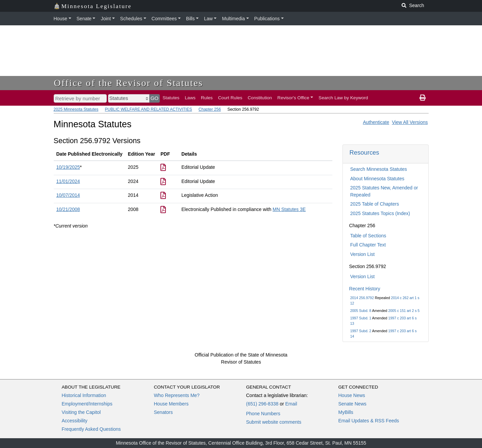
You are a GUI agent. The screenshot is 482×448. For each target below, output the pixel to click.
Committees (164, 19)
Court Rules (230, 98)
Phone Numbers (263, 414)
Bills (191, 19)
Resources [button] (364, 152)
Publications (267, 19)
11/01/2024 (68, 181)
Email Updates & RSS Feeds (369, 421)
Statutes (171, 98)
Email (291, 404)
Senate (84, 19)
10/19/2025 (68, 167)
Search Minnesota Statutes (379, 169)
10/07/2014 (68, 195)
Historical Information (84, 395)
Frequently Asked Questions (91, 429)
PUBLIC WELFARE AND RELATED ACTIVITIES (149, 109)
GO (155, 98)
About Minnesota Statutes (377, 179)
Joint (106, 19)
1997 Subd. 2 (361, 331)
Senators (163, 412)
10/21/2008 (68, 209)
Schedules (131, 19)
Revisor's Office (293, 98)
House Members (171, 404)
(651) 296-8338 (262, 404)
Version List (362, 254)
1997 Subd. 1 (361, 318)
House (60, 19)
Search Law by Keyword (343, 98)
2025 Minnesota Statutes (76, 109)
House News (352, 395)
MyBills (346, 412)
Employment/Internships (87, 404)
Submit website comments (274, 422)
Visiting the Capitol (81, 412)
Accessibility (75, 421)
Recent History (365, 289)
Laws (190, 98)
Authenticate (376, 122)
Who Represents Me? (177, 395)
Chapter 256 (210, 109)
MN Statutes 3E (289, 209)
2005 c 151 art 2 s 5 (404, 311)
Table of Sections (368, 236)
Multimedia (233, 19)
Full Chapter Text (368, 245)
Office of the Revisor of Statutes (129, 83)
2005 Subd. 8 (361, 311)
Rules (207, 98)
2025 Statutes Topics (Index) (380, 213)
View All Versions (410, 122)
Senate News (352, 404)
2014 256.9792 (362, 298)
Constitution (260, 98)
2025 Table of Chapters (375, 204)
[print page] (423, 98)
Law (208, 19)
